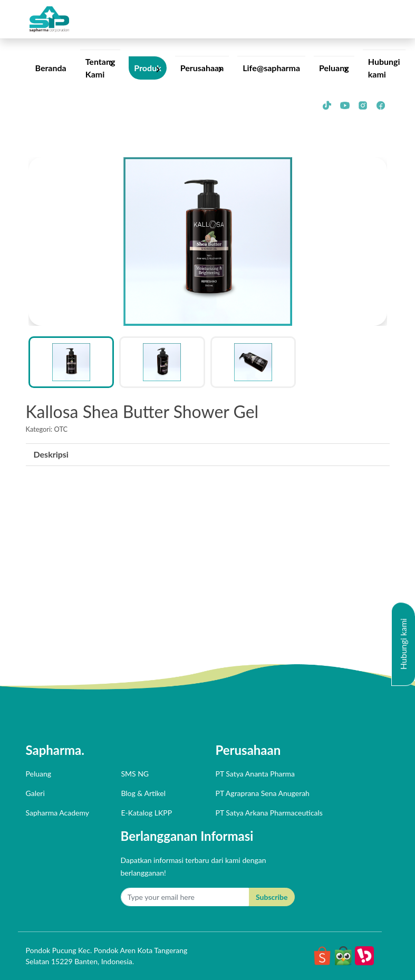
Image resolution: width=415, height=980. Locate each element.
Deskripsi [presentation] (51, 454)
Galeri (35, 793)
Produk (147, 68)
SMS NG (135, 774)
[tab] (51, 455)
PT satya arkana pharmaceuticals (269, 813)
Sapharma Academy (57, 813)
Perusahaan (202, 68)
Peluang (334, 68)
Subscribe (272, 897)
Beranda (51, 68)
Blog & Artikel (143, 793)
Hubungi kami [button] (403, 644)
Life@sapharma (271, 68)
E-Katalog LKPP (146, 813)
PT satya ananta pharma (255, 774)
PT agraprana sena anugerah (263, 793)
